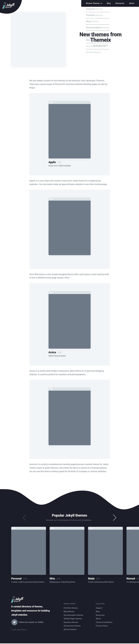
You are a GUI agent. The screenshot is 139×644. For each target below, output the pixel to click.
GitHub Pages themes (73, 619)
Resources (120, 3)
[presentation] (115, 518)
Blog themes (69, 611)
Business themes (71, 622)
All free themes (70, 629)
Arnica (52, 352)
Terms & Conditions (104, 622)
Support (99, 608)
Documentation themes (74, 615)
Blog (109, 3)
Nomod (131, 579)
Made (91, 579)
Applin (52, 162)
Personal (16, 579)
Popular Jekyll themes (69, 515)
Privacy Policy (102, 626)
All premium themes (72, 626)
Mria (52, 579)
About (132, 3)
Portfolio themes (71, 608)
